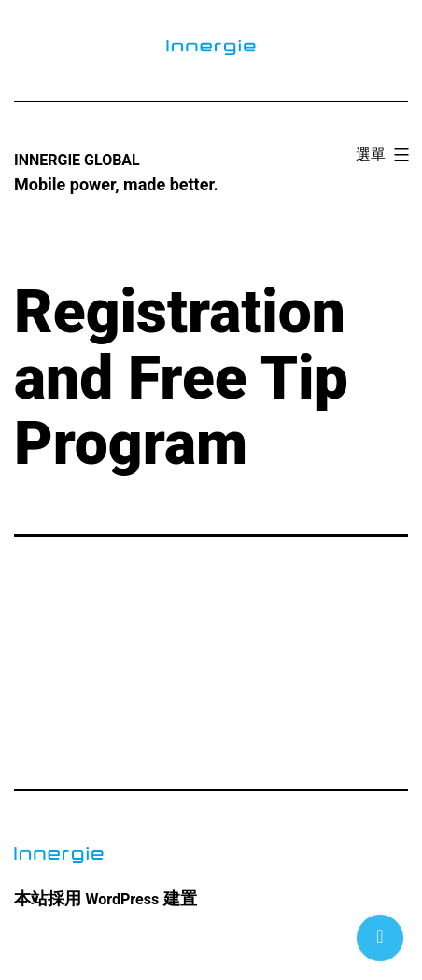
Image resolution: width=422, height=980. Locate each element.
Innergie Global (77, 160)
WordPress (122, 899)
